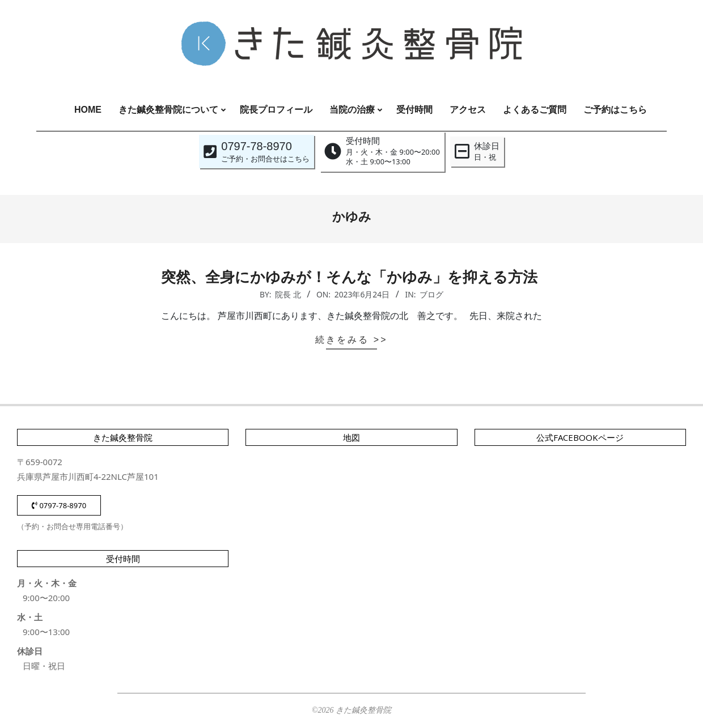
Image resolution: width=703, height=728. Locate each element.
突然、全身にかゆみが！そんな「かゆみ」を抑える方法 (351, 277)
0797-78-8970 (59, 505)
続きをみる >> (351, 340)
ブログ (431, 294)
